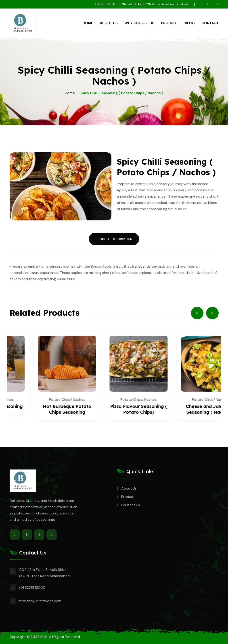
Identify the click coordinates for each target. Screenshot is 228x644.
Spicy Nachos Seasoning (43, 406)
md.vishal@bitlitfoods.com (40, 601)
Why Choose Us (139, 23)
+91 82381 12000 (32, 587)
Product (170, 23)
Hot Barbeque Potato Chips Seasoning (114, 409)
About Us (109, 23)
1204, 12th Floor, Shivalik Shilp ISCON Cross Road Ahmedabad (143, 4)
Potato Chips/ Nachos (43, 400)
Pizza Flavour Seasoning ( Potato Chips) (186, 409)
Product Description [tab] (114, 239)
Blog (190, 23)
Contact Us (131, 505)
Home (88, 23)
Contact (210, 23)
